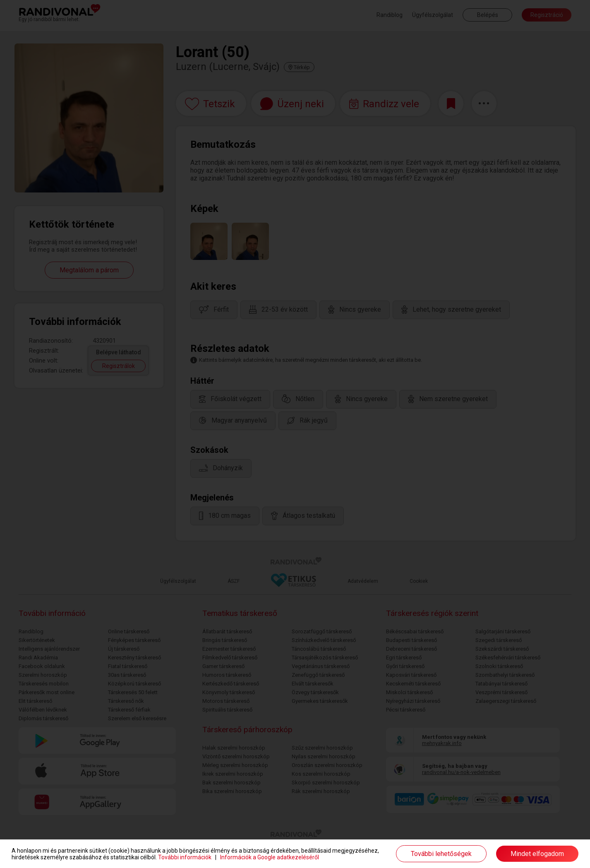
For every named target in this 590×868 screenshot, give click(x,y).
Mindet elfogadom (537, 854)
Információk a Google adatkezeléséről (270, 857)
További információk (185, 857)
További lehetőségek (441, 854)
